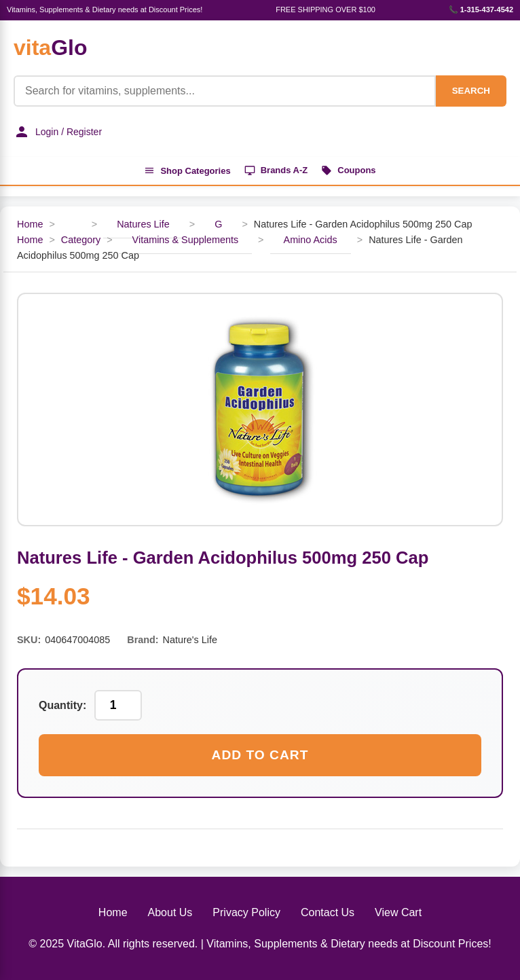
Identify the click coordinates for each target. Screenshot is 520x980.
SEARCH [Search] (471, 91)
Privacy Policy (246, 912)
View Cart (398, 912)
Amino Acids (311, 240)
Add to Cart (260, 755)
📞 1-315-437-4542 (481, 10)
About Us (170, 912)
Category (81, 240)
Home (30, 224)
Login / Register (58, 132)
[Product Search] (225, 91)
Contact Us (328, 912)
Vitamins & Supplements (186, 240)
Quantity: (62, 705)
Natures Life (143, 224)
